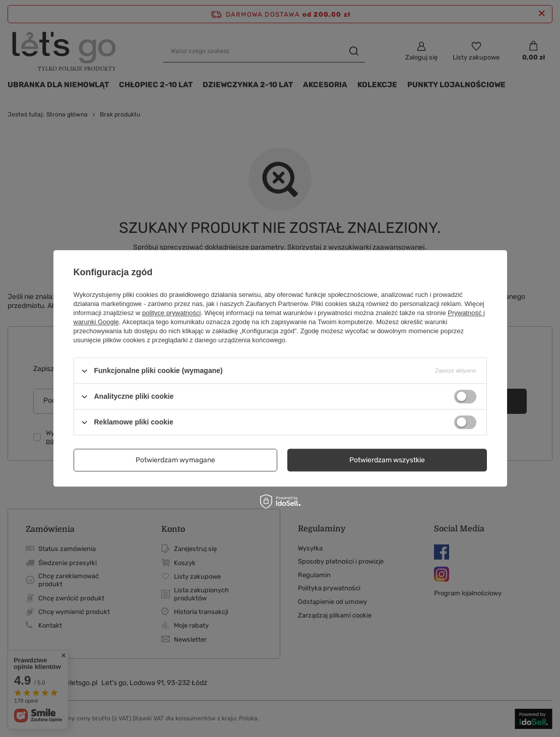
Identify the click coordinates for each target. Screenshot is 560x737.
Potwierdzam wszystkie (387, 460)
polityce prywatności (171, 313)
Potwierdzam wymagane (175, 460)
